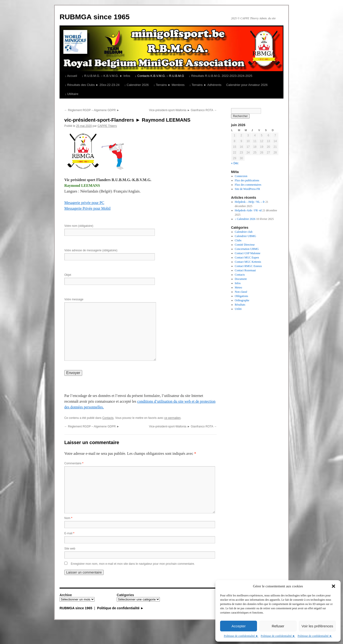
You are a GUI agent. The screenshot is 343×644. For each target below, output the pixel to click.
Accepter (239, 626)
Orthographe (242, 300)
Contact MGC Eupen (247, 258)
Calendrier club (244, 232)
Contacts (108, 418)
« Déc (235, 163)
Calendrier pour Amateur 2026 (247, 85)
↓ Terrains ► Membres (169, 85)
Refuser (278, 626)
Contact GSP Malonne (248, 253)
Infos (238, 283)
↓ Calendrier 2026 (137, 85)
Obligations (242, 296)
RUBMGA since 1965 (95, 17)
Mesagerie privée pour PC (84, 203)
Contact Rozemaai (245, 270)
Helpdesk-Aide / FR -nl (248, 210)
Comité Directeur (245, 245)
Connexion (241, 176)
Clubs (238, 240)
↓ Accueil (71, 76)
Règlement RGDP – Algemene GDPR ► (92, 110)
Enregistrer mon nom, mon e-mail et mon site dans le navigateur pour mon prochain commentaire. (133, 564)
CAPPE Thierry (107, 126)
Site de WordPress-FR (247, 189)
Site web (70, 549)
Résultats (240, 305)
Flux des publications (247, 180)
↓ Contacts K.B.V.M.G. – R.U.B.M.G (159, 76)
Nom (68, 518)
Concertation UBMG (247, 249)
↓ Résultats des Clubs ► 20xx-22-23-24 (92, 85)
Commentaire (74, 463)
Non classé (241, 292)
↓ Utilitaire (72, 94)
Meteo (239, 287)
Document (241, 279)
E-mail (69, 533)
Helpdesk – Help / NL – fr (250, 202)
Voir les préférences (317, 626)
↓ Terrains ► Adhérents (205, 85)
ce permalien (173, 418)
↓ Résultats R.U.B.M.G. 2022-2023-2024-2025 (221, 76)
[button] (333, 586)
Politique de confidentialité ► (241, 636)
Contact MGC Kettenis (248, 262)
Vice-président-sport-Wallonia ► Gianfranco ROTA (183, 110)
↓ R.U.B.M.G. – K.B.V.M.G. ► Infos (106, 76)
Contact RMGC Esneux (248, 266)
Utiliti (238, 309)
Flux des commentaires (248, 185)
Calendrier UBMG (246, 236)
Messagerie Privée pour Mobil (87, 208)
